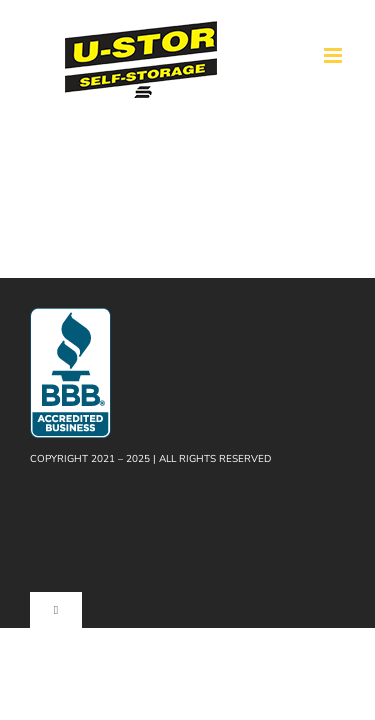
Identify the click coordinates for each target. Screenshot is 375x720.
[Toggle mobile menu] (334, 55)
